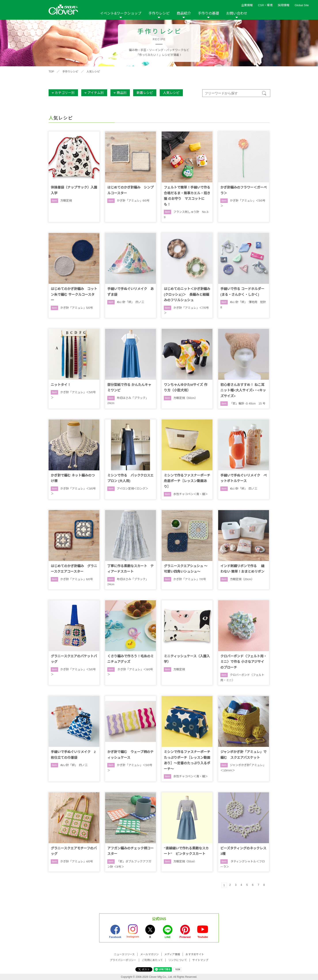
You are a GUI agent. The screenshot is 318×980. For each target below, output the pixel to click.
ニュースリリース (124, 954)
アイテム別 (96, 93)
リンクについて (178, 960)
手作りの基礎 (208, 13)
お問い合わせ (237, 13)
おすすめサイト (195, 954)
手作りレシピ (159, 13)
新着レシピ (145, 93)
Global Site (302, 5)
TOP (51, 72)
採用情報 (284, 5)
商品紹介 (184, 13)
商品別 (122, 93)
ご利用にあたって (152, 960)
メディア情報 (172, 954)
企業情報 (247, 5)
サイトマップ (200, 960)
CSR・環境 (265, 5)
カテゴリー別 (65, 93)
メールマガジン (150, 954)
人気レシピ (93, 72)
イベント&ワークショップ (121, 13)
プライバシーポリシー (123, 960)
